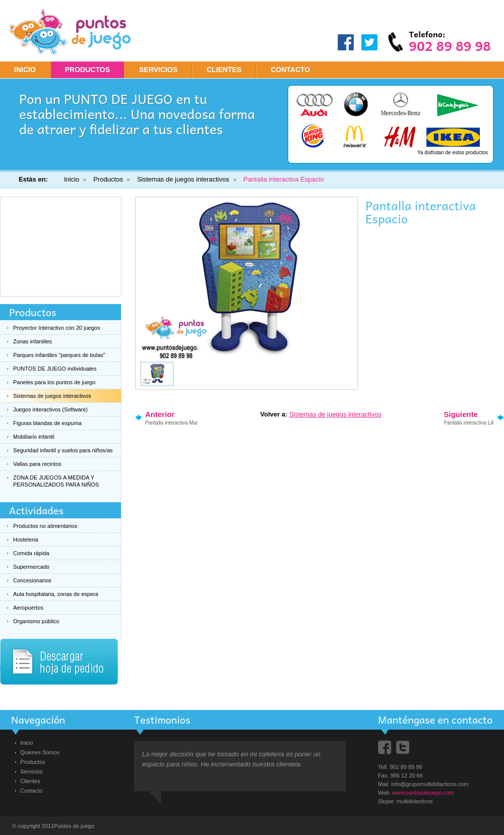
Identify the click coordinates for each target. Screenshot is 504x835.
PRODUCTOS (87, 70)
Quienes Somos (40, 752)
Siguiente (469, 418)
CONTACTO (290, 70)
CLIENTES (224, 70)
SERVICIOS (158, 70)
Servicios (31, 771)
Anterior (172, 418)
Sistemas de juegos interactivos (183, 179)
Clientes (30, 781)
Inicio (25, 70)
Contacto (31, 791)
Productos (108, 179)
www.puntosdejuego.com (423, 793)
